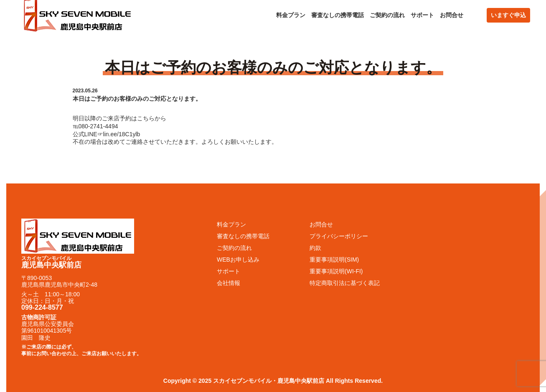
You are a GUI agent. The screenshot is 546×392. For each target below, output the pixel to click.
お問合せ (452, 15)
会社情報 (229, 283)
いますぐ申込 (508, 15)
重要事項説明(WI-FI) (336, 271)
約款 (315, 248)
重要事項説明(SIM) (334, 260)
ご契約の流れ (387, 15)
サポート (422, 15)
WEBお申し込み (238, 260)
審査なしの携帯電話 (338, 15)
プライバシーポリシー (339, 236)
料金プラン (291, 15)
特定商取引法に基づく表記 (345, 283)
